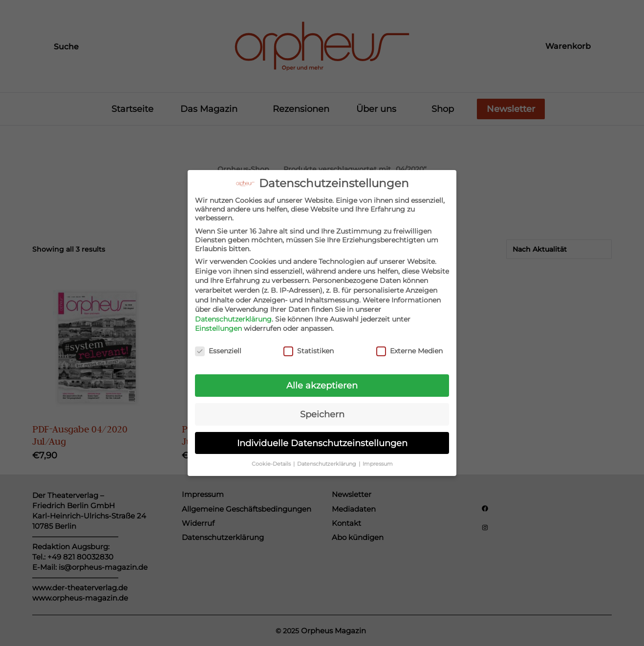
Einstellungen (218, 323)
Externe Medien (409, 345)
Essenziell (218, 345)
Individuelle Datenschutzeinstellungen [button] (322, 437)
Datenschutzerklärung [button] (327, 458)
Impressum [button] (378, 458)
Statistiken (309, 345)
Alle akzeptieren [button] (322, 379)
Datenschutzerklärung (233, 313)
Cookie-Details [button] (272, 458)
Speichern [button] (322, 408)
